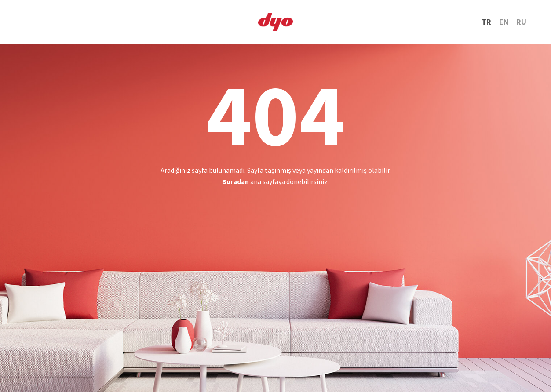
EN (504, 22)
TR (486, 22)
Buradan (235, 181)
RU (521, 22)
